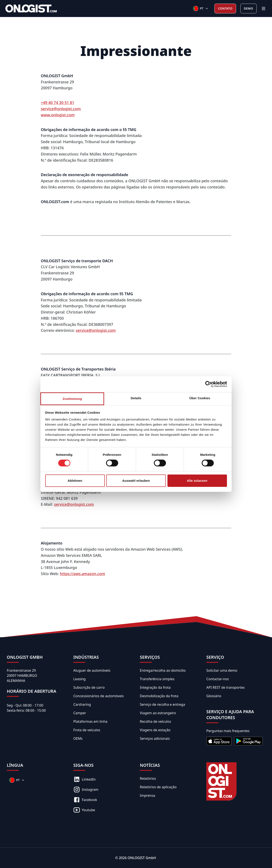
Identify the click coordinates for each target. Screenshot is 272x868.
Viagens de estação (155, 730)
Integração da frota (155, 687)
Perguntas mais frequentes (228, 731)
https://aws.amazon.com (83, 574)
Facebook (85, 800)
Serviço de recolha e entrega (162, 704)
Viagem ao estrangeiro (158, 713)
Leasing (79, 679)
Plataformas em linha (90, 721)
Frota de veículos (87, 730)
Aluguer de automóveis (92, 670)
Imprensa (147, 795)
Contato (225, 8)
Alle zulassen (197, 481)
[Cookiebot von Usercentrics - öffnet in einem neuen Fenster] (208, 384)
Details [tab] (136, 398)
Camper (80, 713)
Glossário (214, 696)
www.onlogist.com (58, 115)
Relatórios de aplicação (158, 787)
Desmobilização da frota (159, 696)
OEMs (78, 738)
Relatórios (148, 778)
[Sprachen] (201, 9)
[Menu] (263, 9)
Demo (249, 8)
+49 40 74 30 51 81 (57, 103)
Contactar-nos (218, 679)
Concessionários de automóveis (98, 696)
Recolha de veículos (155, 721)
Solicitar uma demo (222, 670)
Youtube (84, 810)
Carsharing (82, 704)
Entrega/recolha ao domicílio (163, 670)
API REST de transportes (225, 687)
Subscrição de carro (89, 687)
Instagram (86, 790)
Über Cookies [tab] (200, 398)
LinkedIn (84, 779)
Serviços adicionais (155, 738)
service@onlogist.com (61, 109)
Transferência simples (157, 679)
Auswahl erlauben (136, 481)
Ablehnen (75, 481)
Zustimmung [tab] (72, 398)
